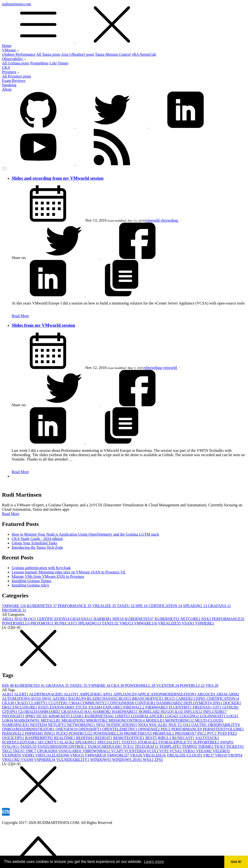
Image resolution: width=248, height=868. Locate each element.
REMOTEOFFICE (129, 738)
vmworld (153, 220)
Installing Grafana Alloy (31, 585)
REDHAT (104, 738)
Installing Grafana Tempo (31, 581)
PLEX (62, 733)
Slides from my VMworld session (43, 325)
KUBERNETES (42, 606)
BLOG (30, 619)
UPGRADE (48, 751)
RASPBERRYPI (40, 738)
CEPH (200, 699)
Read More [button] (11, 514)
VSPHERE (205, 623)
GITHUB (230, 707)
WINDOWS (101, 760)
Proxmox (11, 72)
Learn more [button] (154, 862)
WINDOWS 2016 (128, 760)
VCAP (117, 751)
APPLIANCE (125, 694)
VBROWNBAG (97, 751)
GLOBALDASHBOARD (40, 712)
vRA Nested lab (144, 54)
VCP (164, 751)
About (7, 89)
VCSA (176, 751)
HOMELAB (150, 712)
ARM (234, 694)
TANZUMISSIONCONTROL (62, 747)
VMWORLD (118, 755)
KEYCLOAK (73, 716)
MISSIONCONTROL (127, 720)
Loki (53, 63)
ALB (8, 694)
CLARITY (39, 703)
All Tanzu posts (48, 54)
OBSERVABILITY (224, 725)
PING (50, 733)
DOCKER (232, 703)
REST (151, 738)
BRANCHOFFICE (148, 699)
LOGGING (190, 716)
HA (89, 712)
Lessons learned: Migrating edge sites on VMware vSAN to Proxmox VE (69, 572)
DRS (7, 707)
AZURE (60, 699)
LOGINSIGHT (213, 716)
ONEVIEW (67, 729)
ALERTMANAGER (46, 694)
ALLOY (72, 694)
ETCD (82, 707)
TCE (129, 747)
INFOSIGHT (14, 716)
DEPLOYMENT (198, 703)
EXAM (96, 707)
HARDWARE (125, 712)
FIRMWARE (157, 707)
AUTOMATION (16, 699)
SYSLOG (11, 747)
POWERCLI (193, 685)
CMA (75, 703)
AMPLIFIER (91, 694)
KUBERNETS (168, 619)
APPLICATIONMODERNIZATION (167, 694)
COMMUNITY (94, 703)
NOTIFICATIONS (122, 725)
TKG (7, 751)
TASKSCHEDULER (105, 747)
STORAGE (148, 742)
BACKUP (78, 699)
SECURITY (49, 742)
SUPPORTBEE (207, 742)
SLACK (67, 742)
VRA (212, 685)
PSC (202, 733)
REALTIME (65, 738)
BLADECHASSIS (103, 699)
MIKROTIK (97, 720)
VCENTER (168, 685)
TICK (220, 747)
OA (187, 725)
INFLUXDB (215, 712)
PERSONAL (13, 733)
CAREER (185, 699)
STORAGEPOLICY (176, 742)
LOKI (8, 720)
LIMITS (123, 716)
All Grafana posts (16, 63)
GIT (218, 707)
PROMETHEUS (138, 733)
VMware (11, 50)
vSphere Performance (19, 54)
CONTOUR (146, 703)
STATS (130, 742)
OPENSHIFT (90, 729)
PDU (166, 729)
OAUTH (200, 725)
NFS (101, 725)
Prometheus (39, 63)
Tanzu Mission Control (113, 54)
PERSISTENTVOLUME (224, 729)
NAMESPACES (16, 725)
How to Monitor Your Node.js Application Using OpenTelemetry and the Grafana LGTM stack (85, 534)
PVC (212, 733)
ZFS (159, 760)
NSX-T (175, 725)
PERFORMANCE (75, 606)
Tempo (63, 63)
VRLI (209, 755)
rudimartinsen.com (124, 23)
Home (7, 46)
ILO (180, 712)
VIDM (29, 755)
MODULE (155, 720)
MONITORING (180, 720)
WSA (149, 760)
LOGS (232, 716)
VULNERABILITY (73, 760)
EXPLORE (113, 707)
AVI (19, 619)
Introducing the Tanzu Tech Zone (37, 547)
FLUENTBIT (181, 707)
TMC (31, 751)
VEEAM (204, 751)
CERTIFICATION (166, 606)
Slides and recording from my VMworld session (58, 178)
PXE (232, 733)
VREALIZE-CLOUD (185, 755)
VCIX (153, 751)
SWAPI (227, 742)
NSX (207, 619)
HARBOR (103, 619)
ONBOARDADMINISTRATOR (29, 729)
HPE (142, 606)
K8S (8, 685)
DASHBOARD (170, 703)
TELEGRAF (147, 747)
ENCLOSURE (25, 707)
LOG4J (172, 716)
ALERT (22, 694)
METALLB (51, 720)
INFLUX (194, 712)
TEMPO (190, 747)
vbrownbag (170, 220)
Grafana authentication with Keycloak (41, 568)
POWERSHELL (16, 623)
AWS (47, 699)
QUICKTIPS (14, 738)
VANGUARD (70, 751)
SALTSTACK (207, 738)
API (108, 694)
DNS (218, 703)
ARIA (8, 619)
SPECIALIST (109, 742)
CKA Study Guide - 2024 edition (37, 539)
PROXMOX (14, 610)
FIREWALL (134, 707)
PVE (223, 733)
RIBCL (165, 738)
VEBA (189, 751)
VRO (222, 755)
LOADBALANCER (148, 716)
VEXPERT (12, 755)
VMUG (127, 623)
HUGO (168, 712)
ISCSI (43, 716)
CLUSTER (58, 703)
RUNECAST (66, 623)
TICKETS (235, 747)
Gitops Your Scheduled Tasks (34, 543)
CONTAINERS (121, 703)
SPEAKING (196, 606)
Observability (14, 59)
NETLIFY (58, 725)
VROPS (235, 755)
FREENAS (203, 707)
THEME (206, 747)
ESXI (44, 707)
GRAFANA (220, 606)
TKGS (19, 751)
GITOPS (10, 712)
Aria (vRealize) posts (77, 54)
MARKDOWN (27, 720)
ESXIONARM (63, 707)
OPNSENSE (149, 729)
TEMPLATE (171, 747)
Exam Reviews (14, 81)
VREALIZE (104, 606)
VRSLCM (11, 760)
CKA (6, 67)
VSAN (188, 623)
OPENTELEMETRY (120, 729)
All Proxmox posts (16, 76)
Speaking (9, 85)
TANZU (126, 606)
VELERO (221, 751)
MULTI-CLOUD (209, 720)
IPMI (31, 716)
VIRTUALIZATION (53, 755)
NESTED (39, 725)
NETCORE (191, 619)
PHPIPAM (35, 733)
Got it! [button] (236, 862)
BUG (170, 699)
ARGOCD (207, 694)
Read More (20, 316)
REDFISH (86, 738)
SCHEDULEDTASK (20, 742)
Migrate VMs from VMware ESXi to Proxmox (48, 576)
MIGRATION (74, 720)
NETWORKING (81, 725)
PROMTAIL (164, 733)
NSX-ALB (159, 725)
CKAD (22, 703)
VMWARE (14, 606)
